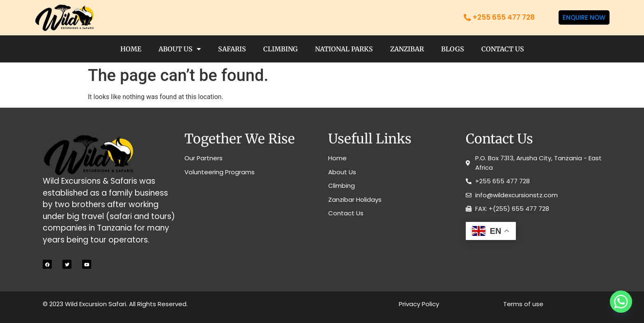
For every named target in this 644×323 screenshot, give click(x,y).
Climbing (281, 49)
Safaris (232, 49)
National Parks (344, 49)
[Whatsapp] (621, 302)
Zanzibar (407, 49)
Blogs (453, 49)
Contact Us (503, 49)
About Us (180, 49)
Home (131, 49)
